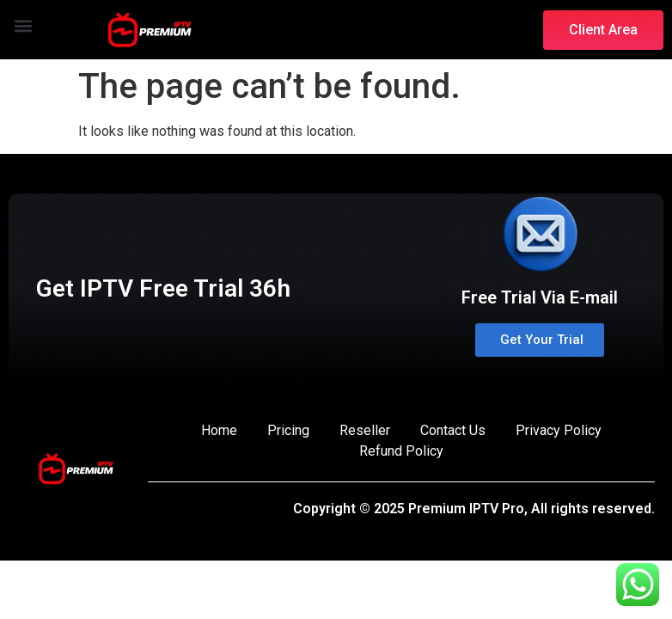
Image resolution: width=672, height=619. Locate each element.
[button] (23, 25)
